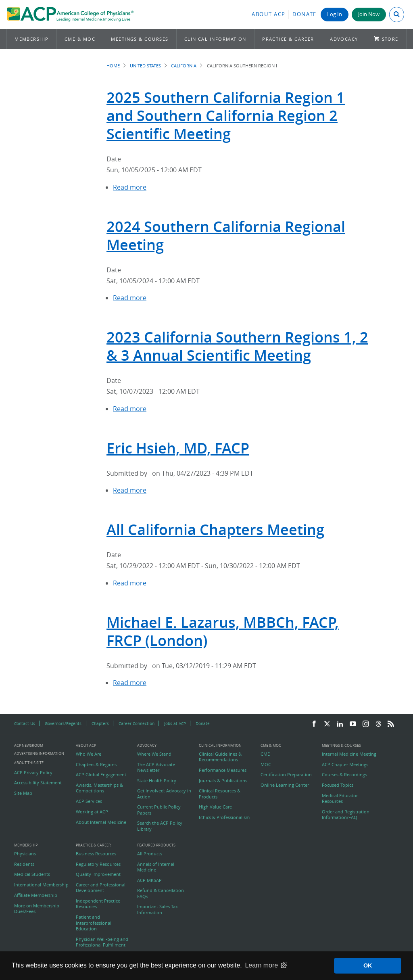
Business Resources (96, 854)
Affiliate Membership (36, 895)
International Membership (41, 885)
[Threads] (378, 724)
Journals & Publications (223, 781)
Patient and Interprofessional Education (94, 923)
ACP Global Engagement (101, 775)
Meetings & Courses (140, 39)
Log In (335, 14)
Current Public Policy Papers (159, 810)
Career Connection (137, 723)
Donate (305, 14)
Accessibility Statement (38, 783)
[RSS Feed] (391, 724)
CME (265, 754)
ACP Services (89, 801)
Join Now (369, 14)
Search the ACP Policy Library (160, 826)
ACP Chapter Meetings (345, 765)
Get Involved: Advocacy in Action (164, 794)
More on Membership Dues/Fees (37, 909)
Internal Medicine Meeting (349, 754)
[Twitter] (327, 724)
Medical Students (32, 874)
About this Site (29, 763)
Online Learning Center (285, 785)
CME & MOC (80, 39)
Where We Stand (154, 754)
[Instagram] (366, 724)
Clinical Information (215, 39)
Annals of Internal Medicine (156, 867)
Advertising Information (39, 753)
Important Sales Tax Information (157, 909)
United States (145, 66)
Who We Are (89, 754)
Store (390, 39)
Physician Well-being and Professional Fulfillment (102, 942)
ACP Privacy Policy (33, 773)
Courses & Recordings (344, 775)
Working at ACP (92, 812)
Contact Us (25, 723)
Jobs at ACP (175, 723)
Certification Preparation (286, 775)
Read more (130, 187)
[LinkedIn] (340, 724)
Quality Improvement (98, 874)
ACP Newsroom (29, 746)
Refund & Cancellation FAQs (161, 893)
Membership (32, 39)
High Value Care (215, 807)
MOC (266, 765)
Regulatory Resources (98, 864)
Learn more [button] (261, 965)
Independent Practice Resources (98, 904)
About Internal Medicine (101, 822)
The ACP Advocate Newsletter (156, 767)
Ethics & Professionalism (224, 817)
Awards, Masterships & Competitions (99, 788)
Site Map (23, 793)
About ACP (269, 14)
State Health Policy (157, 781)
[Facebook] (314, 724)
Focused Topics (338, 785)
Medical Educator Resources (340, 798)
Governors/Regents (63, 723)
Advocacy (344, 39)
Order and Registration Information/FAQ (346, 815)
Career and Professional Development (101, 888)
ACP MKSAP (149, 880)
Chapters (100, 723)
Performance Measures (223, 770)
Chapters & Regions (96, 765)
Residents (24, 864)
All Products (150, 854)
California (184, 66)
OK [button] (368, 965)
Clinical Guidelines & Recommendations (220, 757)
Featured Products (156, 845)
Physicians (25, 854)
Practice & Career (288, 39)
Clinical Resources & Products (220, 794)
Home (113, 66)
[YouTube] (353, 724)
